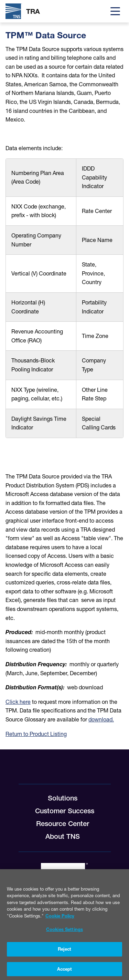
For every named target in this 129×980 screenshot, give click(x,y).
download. (101, 719)
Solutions (63, 798)
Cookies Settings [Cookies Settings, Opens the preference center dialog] (64, 932)
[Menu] (115, 11)
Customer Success (65, 811)
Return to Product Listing (36, 734)
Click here (18, 702)
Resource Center (63, 824)
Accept (65, 972)
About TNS (63, 836)
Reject (65, 952)
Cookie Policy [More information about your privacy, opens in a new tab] (60, 919)
